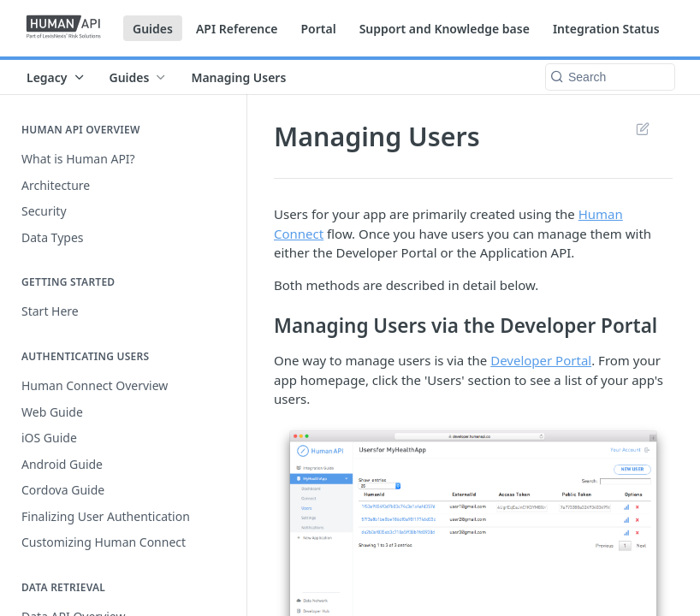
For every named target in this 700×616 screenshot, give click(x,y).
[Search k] (610, 77)
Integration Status (606, 29)
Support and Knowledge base (445, 29)
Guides (153, 29)
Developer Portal (541, 360)
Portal (318, 29)
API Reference (237, 29)
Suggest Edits (642, 128)
